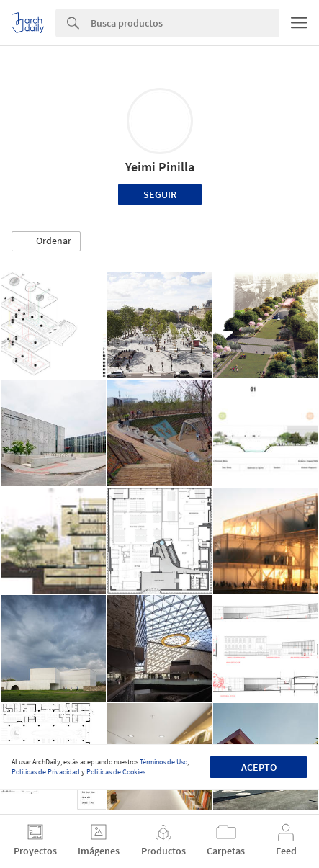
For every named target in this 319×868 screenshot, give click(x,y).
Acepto (259, 767)
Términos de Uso (163, 762)
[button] (46, 241)
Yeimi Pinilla (160, 167)
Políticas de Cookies (116, 772)
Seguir (160, 194)
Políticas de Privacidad (46, 772)
